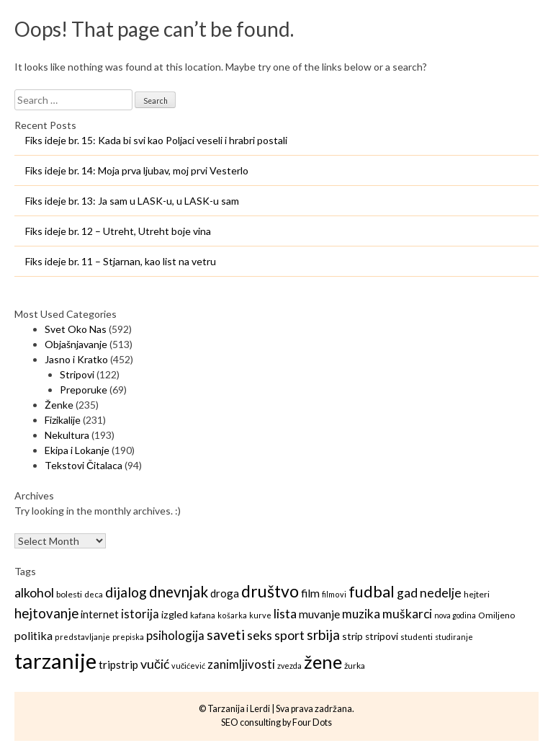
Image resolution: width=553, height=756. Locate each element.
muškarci (407, 614)
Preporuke (84, 390)
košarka (232, 615)
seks (260, 635)
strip (352, 636)
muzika (361, 614)
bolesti (69, 594)
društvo (270, 591)
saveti (226, 635)
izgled (175, 614)
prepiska (128, 637)
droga (225, 593)
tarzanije (55, 661)
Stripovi (77, 374)
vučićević (188, 666)
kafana (203, 615)
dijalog (126, 592)
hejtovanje (46, 613)
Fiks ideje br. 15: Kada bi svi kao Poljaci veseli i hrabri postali (156, 140)
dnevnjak (179, 592)
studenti (417, 637)
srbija (323, 635)
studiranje (454, 637)
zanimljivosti (241, 664)
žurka (355, 666)
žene (323, 662)
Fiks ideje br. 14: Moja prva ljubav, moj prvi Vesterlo (137, 170)
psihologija (175, 635)
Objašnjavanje (76, 344)
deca (94, 594)
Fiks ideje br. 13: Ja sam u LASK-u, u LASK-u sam (132, 201)
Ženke (59, 405)
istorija (140, 614)
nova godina (455, 615)
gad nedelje (429, 593)
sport (289, 635)
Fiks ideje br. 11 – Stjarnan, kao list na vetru (121, 261)
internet (100, 614)
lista (285, 613)
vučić (155, 664)
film (310, 593)
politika (33, 635)
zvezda (289, 666)
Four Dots (312, 722)
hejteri (477, 594)
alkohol (34, 592)
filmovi (334, 594)
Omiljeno (496, 615)
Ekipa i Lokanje (77, 450)
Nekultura (67, 435)
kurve (260, 615)
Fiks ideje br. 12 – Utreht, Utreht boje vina (118, 231)
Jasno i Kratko (76, 359)
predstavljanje (82, 637)
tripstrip (118, 664)
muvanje (319, 614)
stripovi (382, 636)
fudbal (372, 592)
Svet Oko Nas (76, 329)
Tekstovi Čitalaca (84, 465)
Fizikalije (63, 420)
